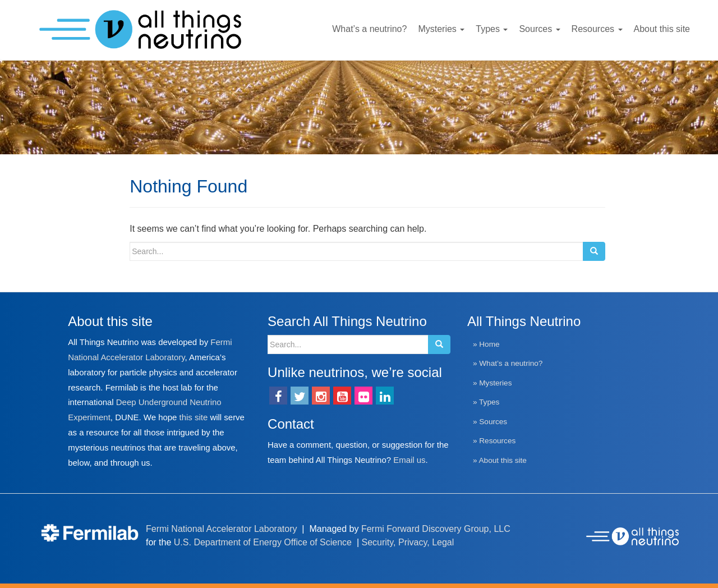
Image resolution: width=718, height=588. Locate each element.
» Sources (490, 422)
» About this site (500, 460)
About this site (662, 29)
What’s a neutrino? (369, 29)
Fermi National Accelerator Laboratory (221, 529)
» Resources (494, 441)
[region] (359, 107)
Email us (409, 460)
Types (492, 29)
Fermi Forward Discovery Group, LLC (436, 529)
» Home (486, 344)
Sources (539, 29)
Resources (597, 29)
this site (194, 417)
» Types (486, 402)
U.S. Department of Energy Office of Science (263, 542)
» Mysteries (493, 383)
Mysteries (441, 29)
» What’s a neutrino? (508, 363)
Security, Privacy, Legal (408, 542)
